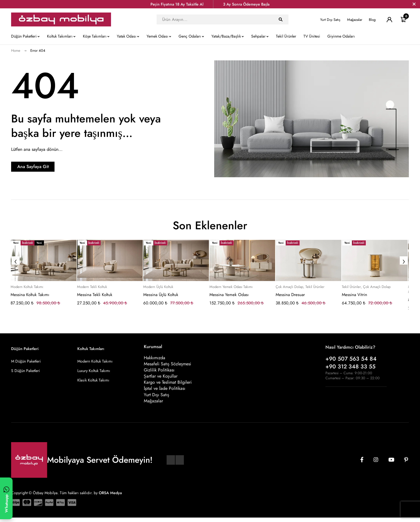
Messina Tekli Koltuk (95, 295)
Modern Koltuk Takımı (27, 287)
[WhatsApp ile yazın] (6, 498)
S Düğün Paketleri (26, 371)
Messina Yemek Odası (229, 295)
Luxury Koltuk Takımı (94, 371)
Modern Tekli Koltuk (92, 287)
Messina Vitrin (354, 295)
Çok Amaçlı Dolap (289, 287)
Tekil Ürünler (315, 287)
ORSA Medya (110, 497)
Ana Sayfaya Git (46, 167)
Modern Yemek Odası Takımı (231, 287)
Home (16, 51)
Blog (372, 20)
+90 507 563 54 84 (351, 359)
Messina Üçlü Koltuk (161, 295)
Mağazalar (355, 20)
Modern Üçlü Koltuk (158, 287)
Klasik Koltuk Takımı (93, 380)
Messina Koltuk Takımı (30, 295)
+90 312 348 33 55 (350, 367)
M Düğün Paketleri (26, 361)
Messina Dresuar (290, 295)
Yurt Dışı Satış (330, 20)
